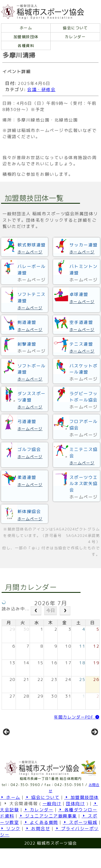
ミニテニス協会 (84, 452)
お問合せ (38, 848)
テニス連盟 (81, 344)
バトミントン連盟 (84, 269)
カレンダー (75, 37)
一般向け (52, 823)
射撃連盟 (27, 344)
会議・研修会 (41, 89)
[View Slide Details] (25, 743)
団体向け (75, 823)
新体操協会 (29, 511)
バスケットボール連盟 (84, 369)
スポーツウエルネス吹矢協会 (84, 484)
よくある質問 (41, 842)
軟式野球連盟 (32, 245)
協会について (75, 28)
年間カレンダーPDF (77, 717)
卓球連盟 (79, 294)
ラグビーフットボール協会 (84, 397)
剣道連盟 (27, 322)
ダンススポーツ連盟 (32, 397)
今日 (51, 610)
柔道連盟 (27, 477)
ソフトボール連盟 (32, 369)
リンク (10, 848)
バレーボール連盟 (32, 269)
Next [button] (94, 742)
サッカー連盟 (84, 245)
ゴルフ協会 (29, 449)
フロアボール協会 (84, 424)
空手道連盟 (81, 322)
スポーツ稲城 (80, 842)
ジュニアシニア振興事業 (48, 835)
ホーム (26, 28)
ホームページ (30, 252)
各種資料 (26, 46)
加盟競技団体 (26, 37)
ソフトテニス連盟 (32, 297)
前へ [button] (7, 742)
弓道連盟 (27, 421)
